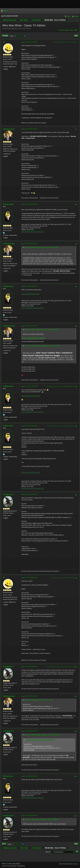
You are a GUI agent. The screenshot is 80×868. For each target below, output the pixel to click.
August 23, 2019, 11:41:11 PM (29, 326)
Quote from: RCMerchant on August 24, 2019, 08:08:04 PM (41, 820)
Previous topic (64, 30)
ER (4, 42)
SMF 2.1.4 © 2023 (7, 864)
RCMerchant (8, 204)
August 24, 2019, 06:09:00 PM (29, 667)
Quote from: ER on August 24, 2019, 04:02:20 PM (38, 700)
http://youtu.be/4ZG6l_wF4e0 (31, 472)
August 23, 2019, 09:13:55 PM (29, 129)
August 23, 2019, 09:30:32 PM (29, 204)
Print (76, 36)
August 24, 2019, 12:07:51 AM (29, 426)
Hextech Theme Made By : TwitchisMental (13, 866)
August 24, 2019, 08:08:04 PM (29, 776)
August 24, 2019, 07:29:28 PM (29, 696)
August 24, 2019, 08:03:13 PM (29, 731)
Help (60, 864)
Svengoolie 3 (8, 494)
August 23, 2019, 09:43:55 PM (29, 286)
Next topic (74, 30)
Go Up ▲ (75, 864)
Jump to (48, 852)
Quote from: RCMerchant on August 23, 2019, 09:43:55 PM (41, 330)
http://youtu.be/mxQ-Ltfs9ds (31, 294)
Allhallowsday (9, 129)
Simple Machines (16, 864)
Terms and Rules (67, 864)
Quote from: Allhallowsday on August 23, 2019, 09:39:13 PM (42, 346)
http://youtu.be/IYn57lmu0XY (31, 396)
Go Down (5, 36)
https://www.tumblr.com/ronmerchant (32, 231)
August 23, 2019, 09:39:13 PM (29, 244)
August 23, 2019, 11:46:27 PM (29, 386)
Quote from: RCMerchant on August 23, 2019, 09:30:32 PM (41, 248)
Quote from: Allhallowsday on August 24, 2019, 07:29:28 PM (42, 735)
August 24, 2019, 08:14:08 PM (29, 816)
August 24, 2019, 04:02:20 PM (29, 578)
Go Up (4, 844)
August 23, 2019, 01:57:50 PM (29, 42)
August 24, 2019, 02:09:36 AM (29, 494)
